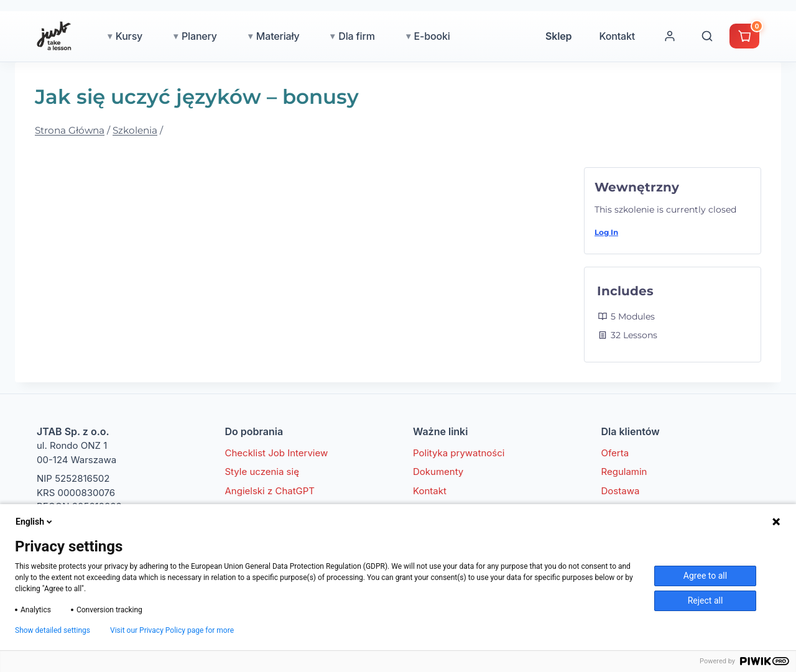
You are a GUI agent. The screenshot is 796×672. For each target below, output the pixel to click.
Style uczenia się (262, 472)
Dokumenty (438, 472)
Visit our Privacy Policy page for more (172, 630)
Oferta (615, 453)
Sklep (558, 36)
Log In (606, 232)
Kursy (129, 36)
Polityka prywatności (459, 453)
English (35, 522)
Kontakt (617, 36)
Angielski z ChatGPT (270, 491)
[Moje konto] (670, 36)
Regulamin (624, 472)
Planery (199, 36)
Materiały (278, 36)
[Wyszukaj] (707, 36)
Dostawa (621, 491)
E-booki (432, 36)
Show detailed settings (53, 630)
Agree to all (705, 576)
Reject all (706, 601)
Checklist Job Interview (277, 453)
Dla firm (356, 36)
